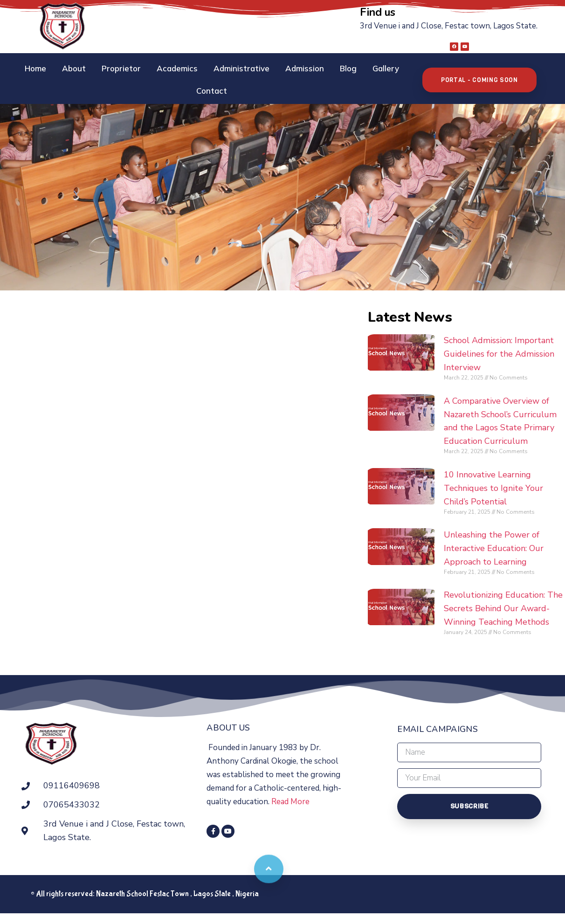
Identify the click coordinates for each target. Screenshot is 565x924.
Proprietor (106, 67)
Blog (333, 67)
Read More (318, 799)
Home (21, 67)
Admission (290, 67)
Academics (162, 67)
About (59, 67)
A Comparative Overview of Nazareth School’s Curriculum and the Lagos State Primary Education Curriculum (512, 407)
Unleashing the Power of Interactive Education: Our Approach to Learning (512, 541)
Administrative (227, 67)
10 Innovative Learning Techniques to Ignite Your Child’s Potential (512, 480)
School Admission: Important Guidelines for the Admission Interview (510, 333)
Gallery (371, 67)
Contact (415, 67)
